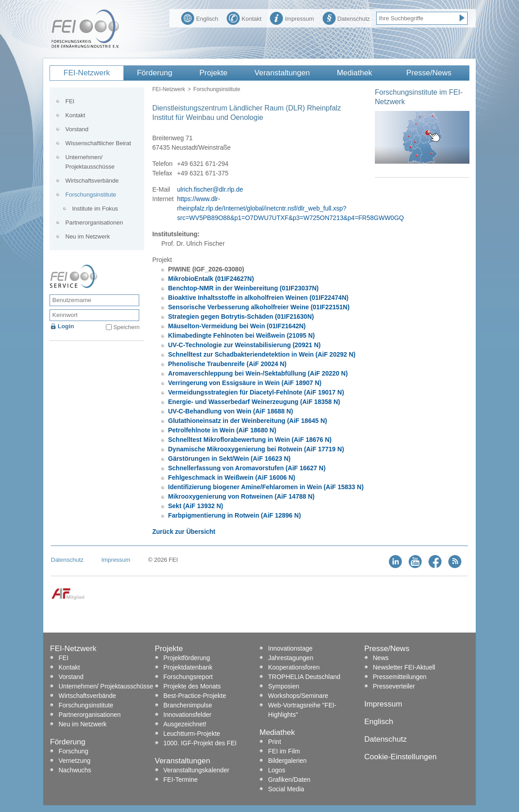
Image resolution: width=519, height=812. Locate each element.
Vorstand (77, 129)
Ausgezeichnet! (185, 724)
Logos (277, 770)
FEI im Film (284, 751)
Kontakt (244, 18)
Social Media (286, 789)
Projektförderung (187, 658)
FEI (70, 101)
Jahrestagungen (291, 658)
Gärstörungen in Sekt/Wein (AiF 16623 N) (229, 459)
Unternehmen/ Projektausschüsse (90, 162)
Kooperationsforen (294, 667)
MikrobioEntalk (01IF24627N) (211, 279)
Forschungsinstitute (217, 89)
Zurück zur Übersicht (184, 532)
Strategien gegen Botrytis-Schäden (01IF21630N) (241, 317)
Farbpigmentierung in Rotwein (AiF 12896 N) (234, 515)
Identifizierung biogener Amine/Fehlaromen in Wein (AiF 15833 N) (266, 487)
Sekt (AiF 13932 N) (196, 506)
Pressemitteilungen (400, 677)
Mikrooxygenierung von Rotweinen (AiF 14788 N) (241, 496)
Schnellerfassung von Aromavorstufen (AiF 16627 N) (247, 468)
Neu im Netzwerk (88, 236)
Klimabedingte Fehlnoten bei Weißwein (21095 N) (241, 335)
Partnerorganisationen (94, 222)
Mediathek (355, 73)
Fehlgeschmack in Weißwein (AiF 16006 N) (232, 477)
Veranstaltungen (282, 73)
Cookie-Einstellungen (401, 757)
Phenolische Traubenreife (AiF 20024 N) (227, 364)
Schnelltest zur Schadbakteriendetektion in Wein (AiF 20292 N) (262, 354)
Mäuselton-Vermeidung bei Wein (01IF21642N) (237, 326)
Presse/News (429, 73)
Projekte (213, 73)
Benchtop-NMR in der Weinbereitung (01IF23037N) (243, 288)
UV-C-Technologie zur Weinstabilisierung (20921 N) (244, 345)
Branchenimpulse (188, 705)
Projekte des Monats (192, 686)
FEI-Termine (181, 780)
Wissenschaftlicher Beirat (98, 143)
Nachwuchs (75, 770)
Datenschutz (346, 18)
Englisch (200, 18)
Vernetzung (75, 761)
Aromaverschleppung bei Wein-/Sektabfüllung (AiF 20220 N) (258, 373)
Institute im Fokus (95, 209)
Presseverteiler (394, 686)
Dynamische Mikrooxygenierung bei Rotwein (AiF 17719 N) (256, 449)
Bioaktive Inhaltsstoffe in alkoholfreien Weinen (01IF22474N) (258, 298)
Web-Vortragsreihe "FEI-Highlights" (302, 710)
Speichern (126, 327)
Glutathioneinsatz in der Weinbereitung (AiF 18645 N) (248, 421)
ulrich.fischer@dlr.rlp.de (210, 189)
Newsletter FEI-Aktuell (404, 667)
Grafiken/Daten (289, 780)
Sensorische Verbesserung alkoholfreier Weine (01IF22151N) (259, 307)
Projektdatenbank (188, 667)
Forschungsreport (188, 677)
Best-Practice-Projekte (195, 696)
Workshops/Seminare (298, 696)
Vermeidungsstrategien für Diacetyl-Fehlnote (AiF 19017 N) (256, 392)
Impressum (292, 18)
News (381, 658)
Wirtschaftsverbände (92, 181)
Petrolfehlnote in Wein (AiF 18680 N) (222, 430)
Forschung (73, 751)
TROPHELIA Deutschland (304, 677)
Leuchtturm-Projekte (192, 734)
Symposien (284, 686)
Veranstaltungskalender (196, 770)
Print (275, 742)
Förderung (155, 73)
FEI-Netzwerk (87, 73)
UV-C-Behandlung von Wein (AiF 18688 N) (230, 411)
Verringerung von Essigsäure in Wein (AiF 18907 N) (245, 383)
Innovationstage (290, 648)
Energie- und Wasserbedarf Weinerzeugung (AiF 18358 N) (254, 402)
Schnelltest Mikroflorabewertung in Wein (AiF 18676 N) (250, 440)
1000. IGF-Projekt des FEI (200, 743)
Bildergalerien (287, 761)
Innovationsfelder (188, 715)
